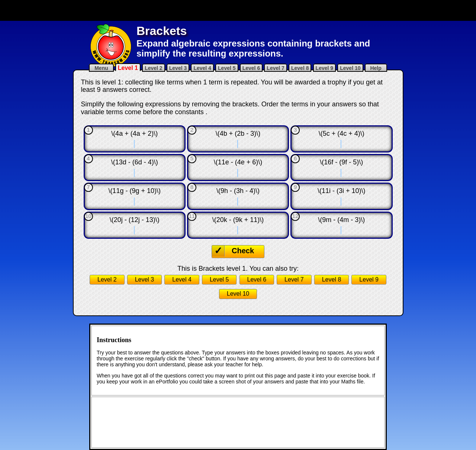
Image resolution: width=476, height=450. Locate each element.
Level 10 (350, 68)
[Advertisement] (238, 10)
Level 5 (227, 68)
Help (376, 68)
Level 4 (202, 68)
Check (243, 251)
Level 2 (153, 68)
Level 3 (178, 68)
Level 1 (128, 68)
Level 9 (324, 68)
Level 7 (275, 68)
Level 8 (300, 68)
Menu (101, 68)
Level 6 (251, 68)
